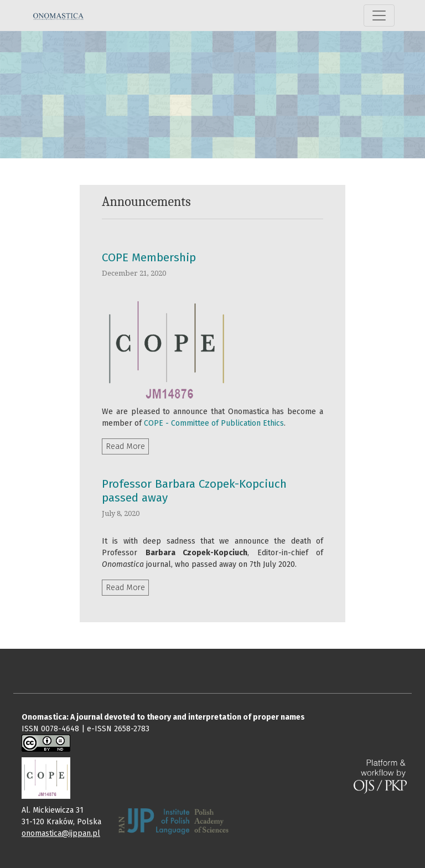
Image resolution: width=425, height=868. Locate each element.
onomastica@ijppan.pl (61, 833)
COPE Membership (149, 258)
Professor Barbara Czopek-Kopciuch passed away (194, 491)
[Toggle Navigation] (379, 15)
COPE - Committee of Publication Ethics (214, 423)
